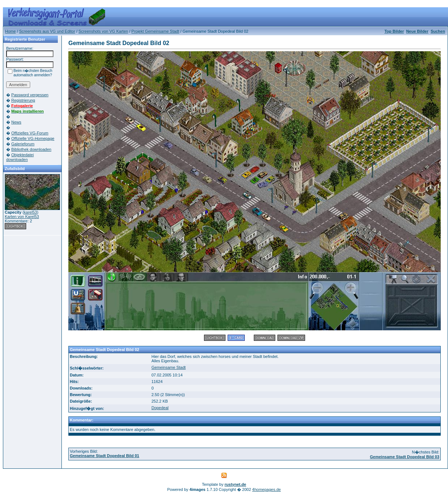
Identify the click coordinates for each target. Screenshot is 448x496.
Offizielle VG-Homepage (33, 138)
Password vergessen (30, 95)
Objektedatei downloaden (20, 157)
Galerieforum (23, 144)
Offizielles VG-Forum (30, 133)
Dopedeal (160, 408)
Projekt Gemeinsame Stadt (155, 31)
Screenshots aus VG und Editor (47, 31)
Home (10, 31)
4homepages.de (266, 489)
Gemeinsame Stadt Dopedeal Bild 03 (405, 457)
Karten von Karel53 (22, 217)
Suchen (438, 31)
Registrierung (23, 100)
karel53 (31, 212)
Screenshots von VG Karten (103, 31)
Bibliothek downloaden (31, 149)
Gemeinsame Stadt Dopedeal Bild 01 (105, 456)
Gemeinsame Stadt (168, 367)
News (16, 122)
